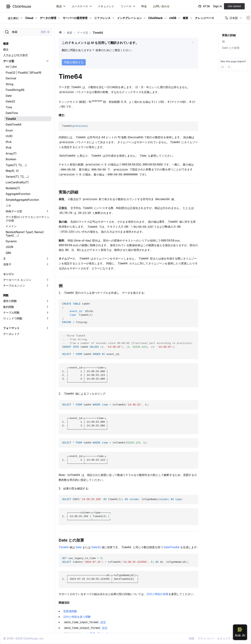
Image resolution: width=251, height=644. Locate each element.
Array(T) (11, 153)
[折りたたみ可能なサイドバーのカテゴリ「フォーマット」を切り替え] (47, 328)
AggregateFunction (18, 194)
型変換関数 (70, 611)
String (10, 84)
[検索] (28, 32)
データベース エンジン (17, 280)
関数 (6, 295)
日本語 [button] (231, 18)
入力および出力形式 (15, 55)
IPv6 (9, 148)
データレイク (11, 334)
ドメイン (11, 226)
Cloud (29, 18)
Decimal (11, 78)
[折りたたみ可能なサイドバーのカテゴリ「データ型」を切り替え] (47, 61)
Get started (234, 6)
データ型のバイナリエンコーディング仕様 (28, 219)
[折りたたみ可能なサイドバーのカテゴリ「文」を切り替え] (47, 259)
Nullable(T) (13, 188)
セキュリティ (225, 638)
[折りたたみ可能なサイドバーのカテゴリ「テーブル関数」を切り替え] (47, 313)
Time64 (11, 119)
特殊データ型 (14, 211)
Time (9, 107)
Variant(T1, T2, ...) (17, 177)
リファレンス (102, 18)
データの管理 (48, 18)
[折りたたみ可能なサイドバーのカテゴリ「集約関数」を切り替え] (47, 307)
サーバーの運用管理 (75, 18)
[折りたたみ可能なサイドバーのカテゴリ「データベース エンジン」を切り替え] (47, 280)
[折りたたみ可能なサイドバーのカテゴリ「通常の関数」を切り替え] (47, 301)
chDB (173, 18)
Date (9, 96)
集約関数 (9, 307)
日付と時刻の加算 (157, 594)
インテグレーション (129, 18)
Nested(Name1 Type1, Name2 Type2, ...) (25, 234)
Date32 (10, 101)
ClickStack (155, 18)
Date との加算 (231, 48)
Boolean (11, 159)
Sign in (218, 6)
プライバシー (206, 638)
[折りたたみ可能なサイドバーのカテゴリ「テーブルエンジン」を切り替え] (47, 286)
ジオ (8, 205)
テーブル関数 (11, 313)
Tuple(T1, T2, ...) (16, 165)
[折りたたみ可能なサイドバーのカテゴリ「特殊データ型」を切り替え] (47, 211)
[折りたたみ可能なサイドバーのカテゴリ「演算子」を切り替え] (47, 264)
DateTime (12, 113)
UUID (9, 136)
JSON (9, 247)
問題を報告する (74, 62)
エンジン (9, 274)
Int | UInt (11, 67)
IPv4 (9, 142)
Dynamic (11, 241)
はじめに (13, 18)
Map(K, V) (12, 171)
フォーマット (11, 328)
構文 (6, 49)
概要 (186, 18)
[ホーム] (60, 33)
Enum (9, 130)
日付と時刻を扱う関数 (77, 617)
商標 (192, 638)
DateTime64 (14, 124)
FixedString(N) (15, 90)
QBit (8, 253)
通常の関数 (10, 301)
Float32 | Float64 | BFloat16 (23, 73)
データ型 (9, 61)
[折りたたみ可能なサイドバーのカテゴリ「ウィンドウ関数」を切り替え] (47, 318)
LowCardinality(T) (17, 182)
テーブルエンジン (14, 285)
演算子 (7, 264)
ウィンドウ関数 (13, 318)
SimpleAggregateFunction (22, 200)
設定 (85, 622)
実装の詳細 (229, 35)
